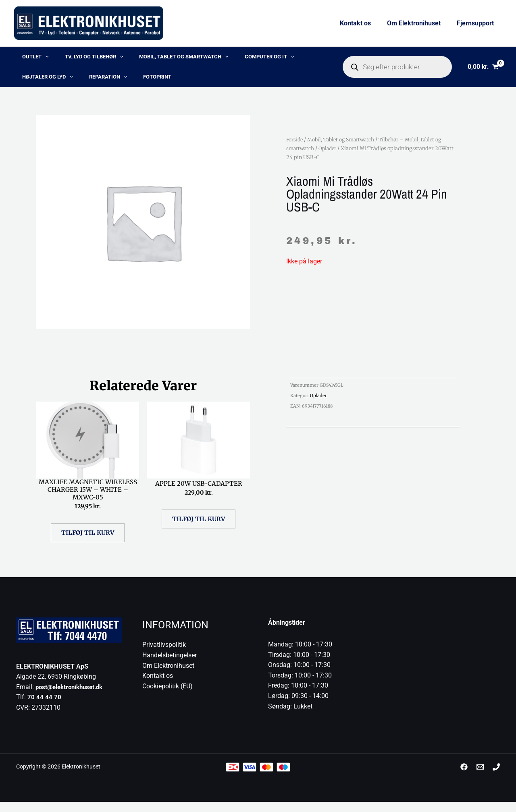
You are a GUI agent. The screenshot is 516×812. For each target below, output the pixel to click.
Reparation (33, 83)
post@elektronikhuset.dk (72, 697)
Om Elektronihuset (419, 23)
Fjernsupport (477, 23)
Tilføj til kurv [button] (88, 543)
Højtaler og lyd (287, 59)
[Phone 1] (496, 777)
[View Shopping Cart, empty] (483, 71)
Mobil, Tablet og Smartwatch (156, 59)
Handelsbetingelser (170, 665)
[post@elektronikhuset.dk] (480, 777)
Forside (295, 147)
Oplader (330, 156)
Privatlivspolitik (164, 655)
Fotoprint (73, 83)
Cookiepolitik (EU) (167, 696)
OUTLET (27, 59)
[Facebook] (464, 777)
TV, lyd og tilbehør (76, 59)
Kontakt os (363, 23)
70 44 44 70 (44, 707)
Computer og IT (231, 59)
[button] (37, 59)
